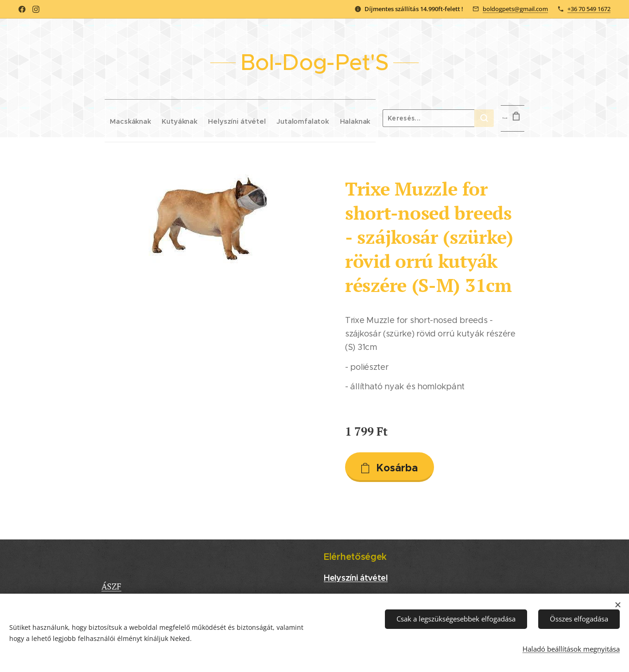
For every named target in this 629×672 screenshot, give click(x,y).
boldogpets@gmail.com (515, 9)
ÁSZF (111, 586)
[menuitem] (110, 118)
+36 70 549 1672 (589, 9)
